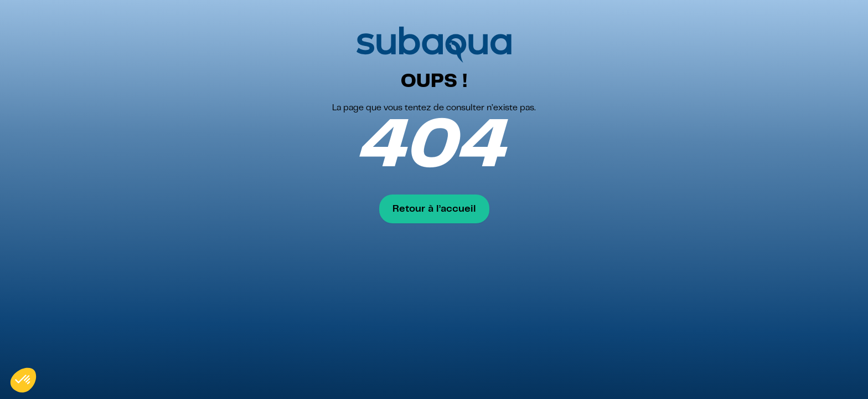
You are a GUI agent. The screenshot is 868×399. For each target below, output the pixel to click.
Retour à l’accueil (434, 209)
